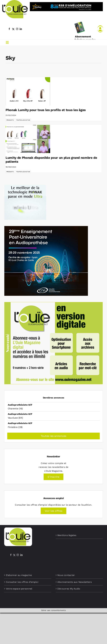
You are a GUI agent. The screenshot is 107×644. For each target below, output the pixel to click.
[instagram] (17, 29)
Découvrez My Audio (69, 589)
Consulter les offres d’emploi (22, 582)
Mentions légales (67, 535)
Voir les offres (53, 511)
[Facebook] (11, 555)
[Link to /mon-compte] (100, 29)
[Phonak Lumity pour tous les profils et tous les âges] (28, 91)
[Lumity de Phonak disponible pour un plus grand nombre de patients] (28, 139)
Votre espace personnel (19, 589)
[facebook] (9, 29)
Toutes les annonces (54, 436)
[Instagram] (18, 555)
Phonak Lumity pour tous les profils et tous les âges (46, 110)
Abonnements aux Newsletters (75, 582)
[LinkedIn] (21, 555)
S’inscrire (53, 477)
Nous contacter (66, 575)
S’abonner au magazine (19, 575)
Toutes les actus (23, 120)
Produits (10, 120)
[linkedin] (21, 29)
